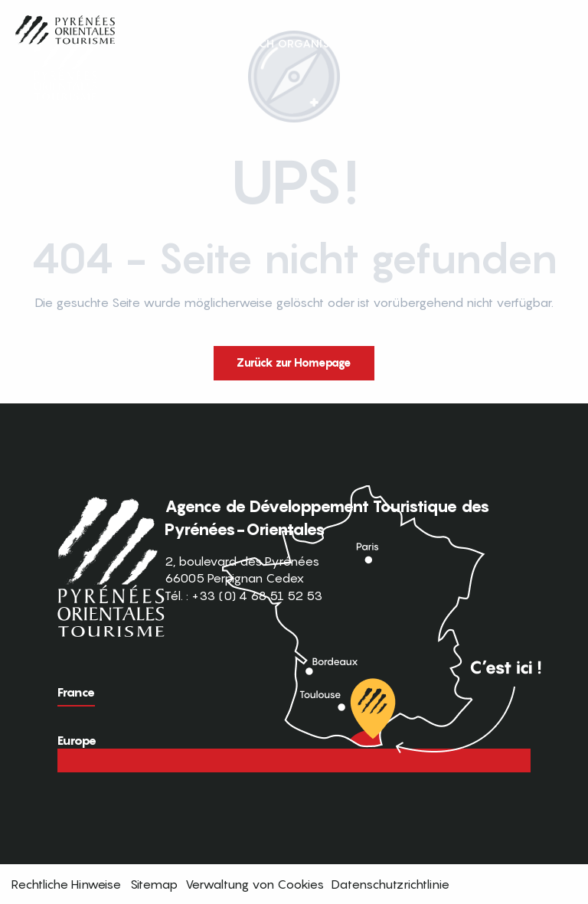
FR (516, 43)
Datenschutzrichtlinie (390, 884)
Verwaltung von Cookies (255, 884)
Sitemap (154, 884)
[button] (548, 44)
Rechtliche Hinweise (66, 884)
